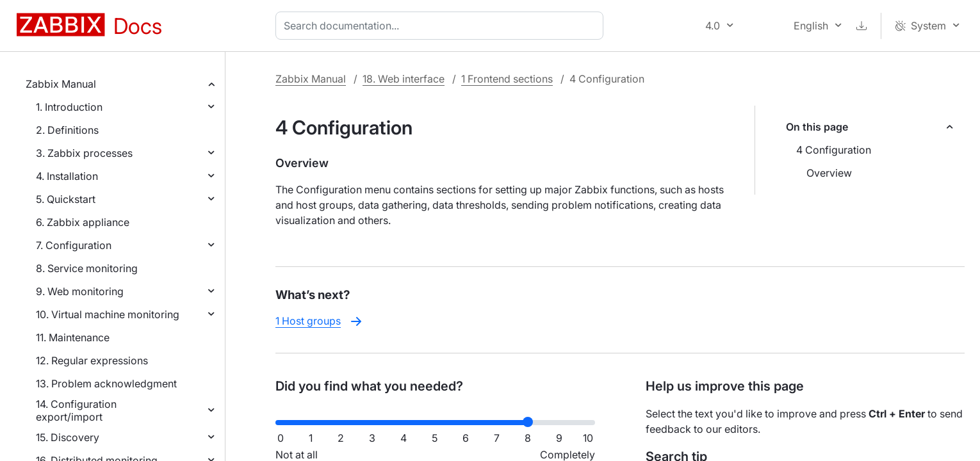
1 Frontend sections (507, 79)
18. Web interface (404, 79)
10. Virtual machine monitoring (108, 314)
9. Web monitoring (80, 291)
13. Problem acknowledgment (106, 384)
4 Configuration (834, 150)
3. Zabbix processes (84, 153)
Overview (829, 173)
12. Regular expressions (92, 360)
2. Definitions (67, 130)
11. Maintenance (73, 337)
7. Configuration (74, 245)
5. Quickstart (66, 199)
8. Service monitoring (87, 268)
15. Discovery (68, 437)
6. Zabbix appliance (83, 222)
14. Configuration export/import (76, 410)
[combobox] (442, 26)
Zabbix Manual (61, 84)
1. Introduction (69, 107)
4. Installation (67, 176)
